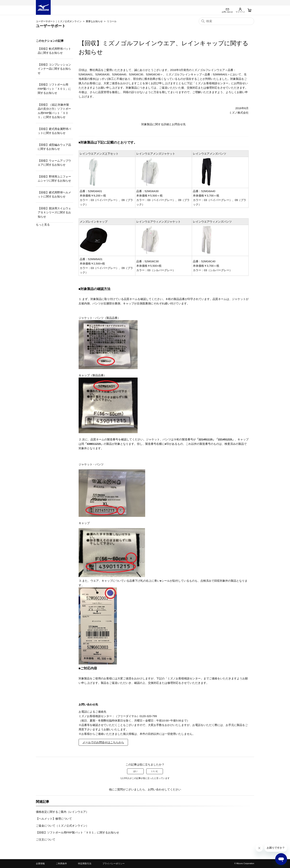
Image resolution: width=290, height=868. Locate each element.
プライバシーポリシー (114, 864)
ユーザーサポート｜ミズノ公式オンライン (59, 21)
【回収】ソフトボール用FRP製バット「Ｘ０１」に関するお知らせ (54, 89)
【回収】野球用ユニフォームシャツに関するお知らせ (54, 179)
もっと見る (43, 225)
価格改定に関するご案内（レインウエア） (62, 812)
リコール (112, 21)
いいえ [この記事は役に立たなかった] (155, 771)
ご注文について (46, 839)
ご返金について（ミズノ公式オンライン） (62, 826)
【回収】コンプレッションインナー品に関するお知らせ (54, 69)
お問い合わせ (156, 789)
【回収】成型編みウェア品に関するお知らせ (54, 147)
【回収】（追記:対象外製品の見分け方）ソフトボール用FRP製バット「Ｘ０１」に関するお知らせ (54, 111)
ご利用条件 (61, 864)
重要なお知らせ (94, 21)
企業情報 (40, 864)
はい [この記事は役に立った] (135, 771)
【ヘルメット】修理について (54, 819)
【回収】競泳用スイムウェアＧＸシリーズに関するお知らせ (54, 212)
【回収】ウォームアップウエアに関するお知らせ (54, 163)
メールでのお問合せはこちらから (103, 742)
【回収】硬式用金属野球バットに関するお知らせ (54, 131)
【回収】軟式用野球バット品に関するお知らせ (54, 51)
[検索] (226, 21)
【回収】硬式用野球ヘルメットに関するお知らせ (54, 195)
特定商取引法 (85, 864)
